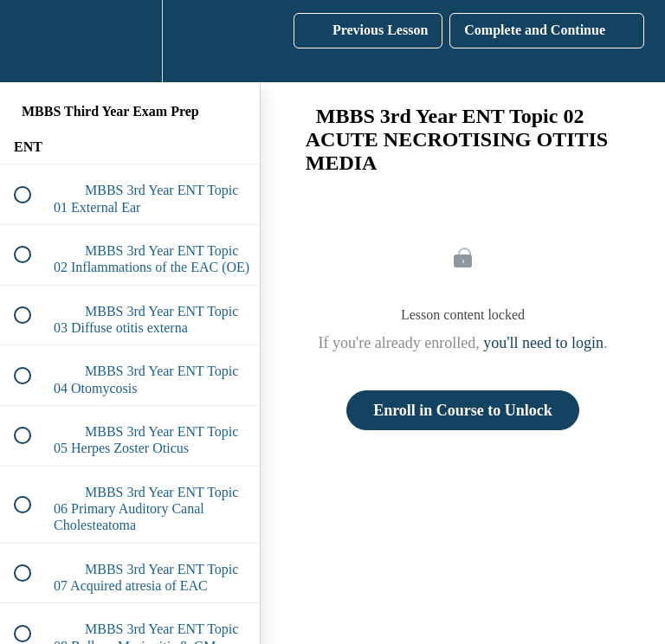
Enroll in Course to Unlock (463, 410)
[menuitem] (130, 41)
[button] (32, 41)
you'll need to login (543, 343)
